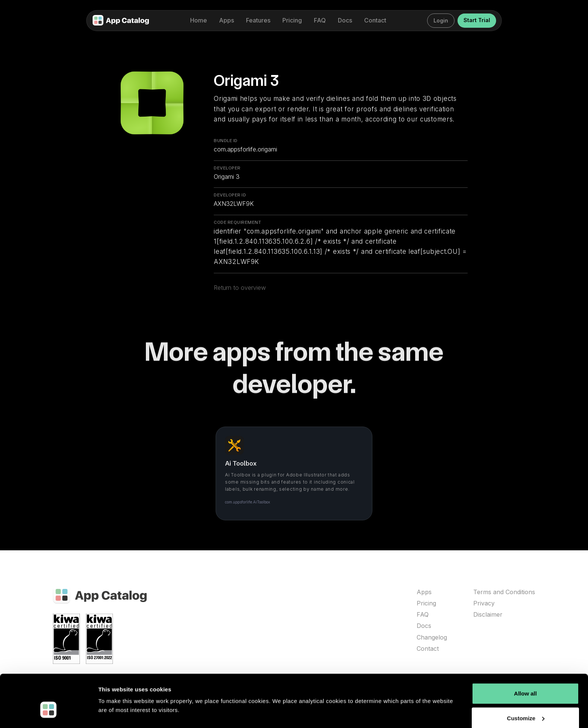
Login (441, 20)
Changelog (432, 637)
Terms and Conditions (504, 592)
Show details (116, 713)
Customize (526, 700)
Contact (428, 649)
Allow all (526, 676)
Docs (424, 626)
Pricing (426, 603)
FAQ (423, 615)
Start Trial (477, 20)
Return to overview (240, 292)
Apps (424, 592)
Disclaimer (488, 615)
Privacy (484, 603)
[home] (121, 21)
